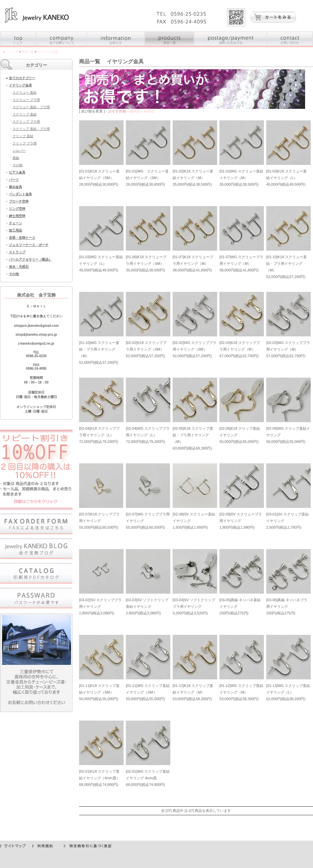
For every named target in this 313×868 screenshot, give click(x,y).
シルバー (19, 151)
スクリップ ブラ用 (26, 122)
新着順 (149, 111)
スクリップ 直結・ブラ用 (31, 129)
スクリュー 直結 (25, 93)
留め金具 (15, 187)
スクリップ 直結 (25, 114)
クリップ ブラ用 (25, 143)
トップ (13, 52)
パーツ (14, 180)
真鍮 (16, 158)
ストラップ (17, 252)
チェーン (15, 223)
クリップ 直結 (23, 136)
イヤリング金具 (20, 85)
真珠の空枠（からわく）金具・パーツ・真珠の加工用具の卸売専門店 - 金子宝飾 (37, 15)
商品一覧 (28, 52)
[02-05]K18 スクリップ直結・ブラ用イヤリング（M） (193, 435)
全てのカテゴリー (22, 78)
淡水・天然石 (19, 267)
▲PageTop (303, 838)
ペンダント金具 (20, 194)
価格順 (135, 111)
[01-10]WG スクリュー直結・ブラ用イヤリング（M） (99, 349)
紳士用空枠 (17, 216)
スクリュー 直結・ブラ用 (31, 107)
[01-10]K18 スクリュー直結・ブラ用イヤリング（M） (286, 263)
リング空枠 (17, 209)
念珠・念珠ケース (22, 238)
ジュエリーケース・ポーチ (29, 245)
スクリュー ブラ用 (26, 100)
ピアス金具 (17, 172)
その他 (17, 165)
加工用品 (15, 230)
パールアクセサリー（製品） (30, 259)
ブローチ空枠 (19, 201)
